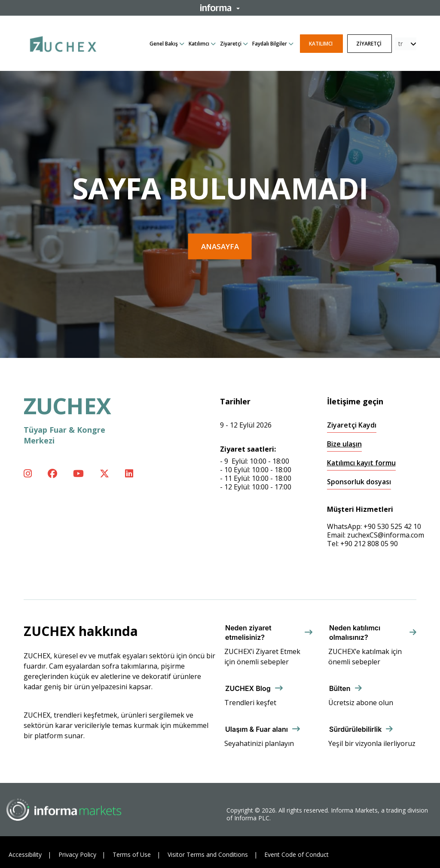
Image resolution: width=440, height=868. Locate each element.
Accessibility (25, 854)
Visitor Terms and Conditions (208, 854)
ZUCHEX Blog (248, 688)
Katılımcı (199, 44)
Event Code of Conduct (296, 854)
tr (400, 44)
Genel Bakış (164, 44)
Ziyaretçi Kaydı (352, 425)
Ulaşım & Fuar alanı (257, 729)
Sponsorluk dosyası (359, 482)
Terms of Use (132, 854)
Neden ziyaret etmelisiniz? (248, 633)
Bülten (340, 688)
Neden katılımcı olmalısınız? (355, 633)
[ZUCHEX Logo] (63, 43)
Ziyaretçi (231, 44)
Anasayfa (220, 246)
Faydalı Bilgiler (270, 44)
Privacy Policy (77, 854)
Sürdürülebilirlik (355, 729)
